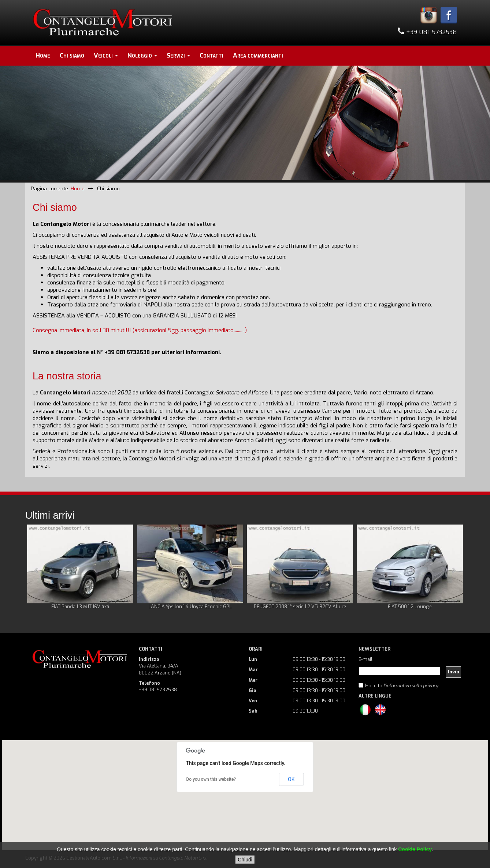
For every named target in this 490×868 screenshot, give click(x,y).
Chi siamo (72, 56)
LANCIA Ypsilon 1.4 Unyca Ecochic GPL (190, 606)
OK (291, 779)
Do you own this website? (211, 779)
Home (43, 56)
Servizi (178, 56)
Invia (454, 672)
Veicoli (106, 56)
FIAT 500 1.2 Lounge (410, 606)
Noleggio (142, 56)
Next (453, 570)
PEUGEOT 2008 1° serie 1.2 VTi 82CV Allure (300, 606)
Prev (37, 570)
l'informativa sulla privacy (411, 686)
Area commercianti (258, 56)
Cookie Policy (415, 849)
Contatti (211, 56)
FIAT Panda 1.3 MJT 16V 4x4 (80, 606)
